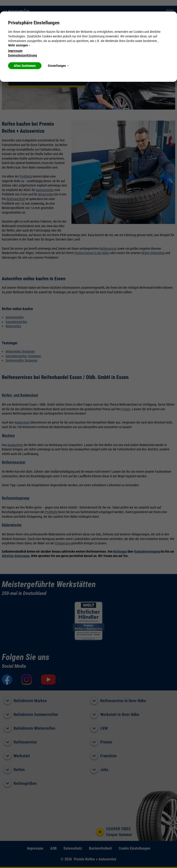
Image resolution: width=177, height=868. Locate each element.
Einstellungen (58, 66)
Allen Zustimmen (25, 66)
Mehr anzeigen (19, 45)
